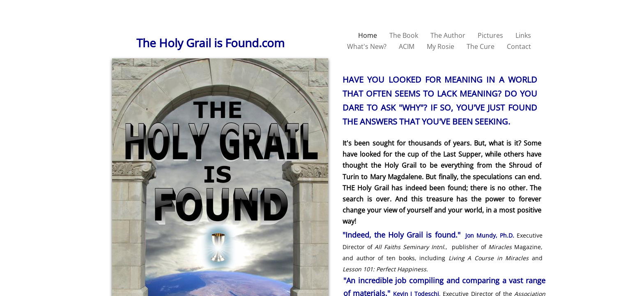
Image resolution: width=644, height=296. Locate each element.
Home (368, 35)
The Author (448, 35)
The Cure (481, 46)
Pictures (490, 35)
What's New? (367, 46)
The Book (404, 35)
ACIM (407, 46)
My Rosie (440, 46)
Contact (519, 46)
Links (523, 35)
